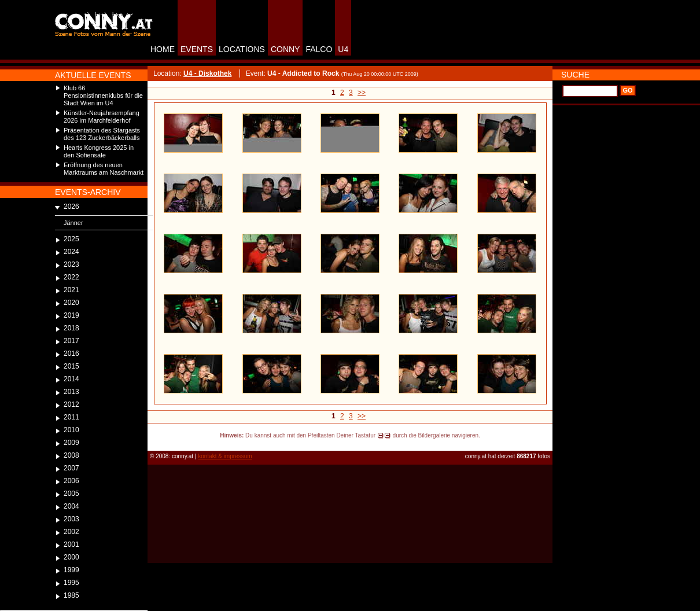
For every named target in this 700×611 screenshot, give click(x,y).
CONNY (285, 49)
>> (362, 93)
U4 (343, 49)
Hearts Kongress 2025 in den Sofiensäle (99, 151)
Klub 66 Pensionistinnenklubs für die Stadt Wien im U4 (103, 95)
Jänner (73, 223)
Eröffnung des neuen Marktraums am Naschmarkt (104, 169)
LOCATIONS (242, 49)
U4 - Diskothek (207, 73)
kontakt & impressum (225, 456)
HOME (163, 49)
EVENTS (197, 49)
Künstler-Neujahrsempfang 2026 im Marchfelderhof (102, 117)
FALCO (319, 49)
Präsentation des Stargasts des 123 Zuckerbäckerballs (102, 134)
